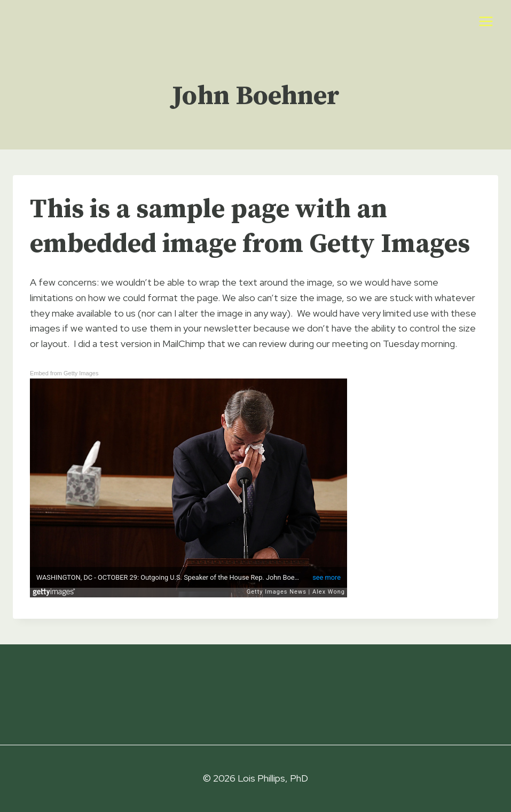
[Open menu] (486, 21)
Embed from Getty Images (64, 373)
